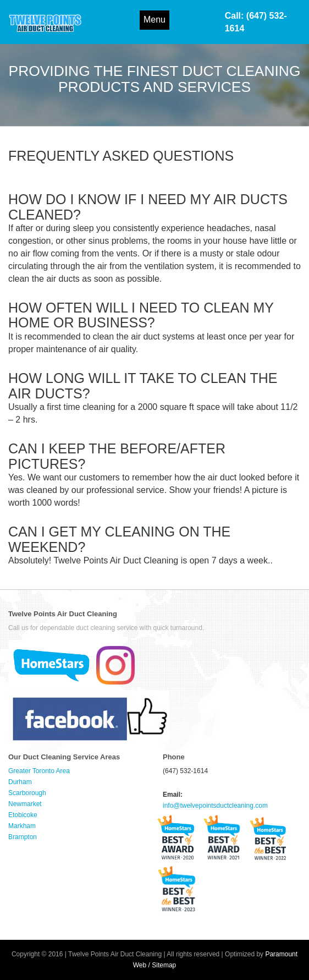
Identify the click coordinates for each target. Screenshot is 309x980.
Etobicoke (23, 815)
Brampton (23, 837)
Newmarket (25, 804)
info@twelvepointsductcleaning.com (215, 806)
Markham (22, 826)
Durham (20, 782)
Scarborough (27, 793)
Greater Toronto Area (39, 771)
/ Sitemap (162, 965)
